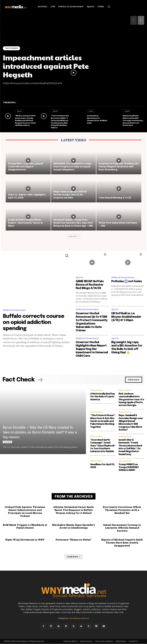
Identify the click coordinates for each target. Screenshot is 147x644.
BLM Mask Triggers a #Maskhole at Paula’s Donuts (25, 526)
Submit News (121, 641)
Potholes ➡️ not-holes (127, 281)
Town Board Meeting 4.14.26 (115, 198)
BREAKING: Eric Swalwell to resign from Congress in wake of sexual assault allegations (73, 167)
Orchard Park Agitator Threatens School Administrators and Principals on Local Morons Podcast (25, 511)
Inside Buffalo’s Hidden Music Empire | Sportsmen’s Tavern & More (25, 223)
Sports (19, 111)
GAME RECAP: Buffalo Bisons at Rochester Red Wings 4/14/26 (90, 285)
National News (96, 390)
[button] (109, 7)
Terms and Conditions (104, 641)
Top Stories (11, 48)
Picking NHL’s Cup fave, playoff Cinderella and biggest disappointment (26, 167)
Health (127, 111)
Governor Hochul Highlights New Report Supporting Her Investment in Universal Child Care (92, 349)
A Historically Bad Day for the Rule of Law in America (103, 397)
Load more (73, 236)
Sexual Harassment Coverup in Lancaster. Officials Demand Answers (122, 528)
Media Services (86, 641)
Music (91, 111)
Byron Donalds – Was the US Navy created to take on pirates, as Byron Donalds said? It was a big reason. (40, 432)
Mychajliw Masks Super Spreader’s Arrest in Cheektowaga (73, 526)
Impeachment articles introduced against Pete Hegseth (46, 66)
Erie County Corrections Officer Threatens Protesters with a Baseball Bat (122, 510)
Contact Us (133, 641)
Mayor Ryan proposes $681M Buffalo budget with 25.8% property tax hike (70, 195)
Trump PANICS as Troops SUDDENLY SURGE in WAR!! (129, 467)
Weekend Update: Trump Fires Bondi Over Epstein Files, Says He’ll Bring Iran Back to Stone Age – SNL (73, 223)
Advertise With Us (71, 641)
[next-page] (141, 20)
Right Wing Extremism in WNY (25, 540)
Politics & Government (14, 310)
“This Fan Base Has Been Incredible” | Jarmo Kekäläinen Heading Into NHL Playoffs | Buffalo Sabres (60, 122)
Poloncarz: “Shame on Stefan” (73, 540)
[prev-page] (134, 20)
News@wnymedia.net (79, 618)
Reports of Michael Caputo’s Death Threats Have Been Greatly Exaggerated (122, 543)
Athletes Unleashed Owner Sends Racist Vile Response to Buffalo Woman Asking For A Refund (73, 510)
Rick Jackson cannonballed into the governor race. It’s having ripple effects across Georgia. (131, 400)
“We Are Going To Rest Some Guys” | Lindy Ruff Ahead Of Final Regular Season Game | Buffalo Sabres (26, 120)
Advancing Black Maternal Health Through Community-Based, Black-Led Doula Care (133, 120)
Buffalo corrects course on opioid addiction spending (34, 322)
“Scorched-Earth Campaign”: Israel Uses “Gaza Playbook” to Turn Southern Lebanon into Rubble (103, 446)
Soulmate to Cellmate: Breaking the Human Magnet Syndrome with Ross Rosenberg (119, 167)
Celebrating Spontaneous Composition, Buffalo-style (97, 119)
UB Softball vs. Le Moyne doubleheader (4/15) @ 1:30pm (126, 317)
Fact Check (7, 442)
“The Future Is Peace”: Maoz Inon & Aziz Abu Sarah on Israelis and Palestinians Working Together (103, 421)
